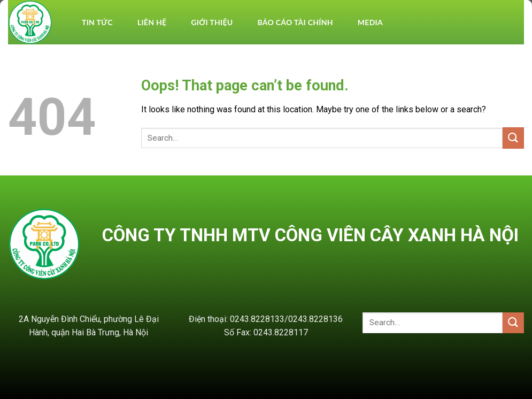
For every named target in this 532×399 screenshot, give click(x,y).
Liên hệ (152, 22)
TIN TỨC (97, 22)
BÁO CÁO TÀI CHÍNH (295, 22)
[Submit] (513, 138)
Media (370, 22)
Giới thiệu (212, 22)
